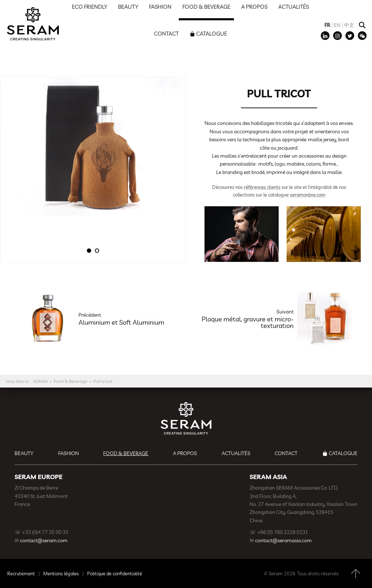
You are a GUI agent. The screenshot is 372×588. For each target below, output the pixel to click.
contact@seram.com (44, 540)
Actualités (236, 453)
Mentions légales (61, 573)
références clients (262, 187)
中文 (349, 25)
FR (327, 25)
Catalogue (212, 34)
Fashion (68, 453)
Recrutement (21, 573)
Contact (166, 34)
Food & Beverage (70, 381)
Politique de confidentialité (115, 573)
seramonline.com (308, 195)
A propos (185, 453)
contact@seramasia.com (283, 540)
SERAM (40, 381)
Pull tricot (103, 381)
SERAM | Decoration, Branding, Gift (33, 24)
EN (337, 25)
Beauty (24, 453)
